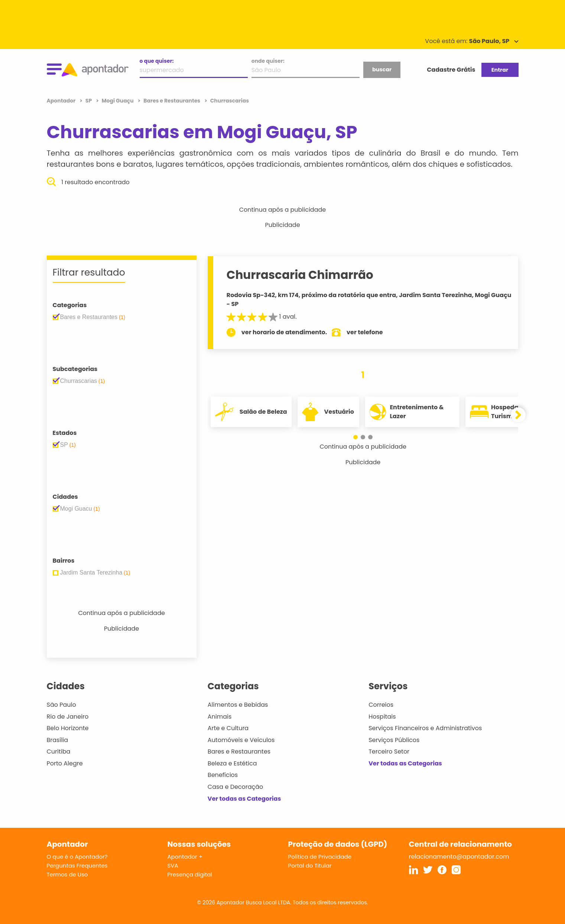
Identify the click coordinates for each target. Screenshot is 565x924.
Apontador (62, 101)
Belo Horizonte (68, 728)
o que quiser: (157, 61)
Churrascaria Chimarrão (300, 275)
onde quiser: (268, 61)
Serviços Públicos (394, 740)
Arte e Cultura (228, 728)
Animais (220, 717)
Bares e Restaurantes (239, 751)
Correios (381, 705)
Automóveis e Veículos (241, 740)
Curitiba (59, 751)
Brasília (58, 740)
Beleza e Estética (232, 763)
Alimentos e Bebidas (238, 705)
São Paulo (61, 705)
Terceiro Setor (389, 751)
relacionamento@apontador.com (459, 857)
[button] (355, 437)
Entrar (500, 70)
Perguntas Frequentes (77, 866)
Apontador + (185, 857)
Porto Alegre (65, 763)
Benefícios (223, 775)
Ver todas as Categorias (244, 799)
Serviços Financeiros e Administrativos (425, 728)
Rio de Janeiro (68, 717)
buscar (382, 69)
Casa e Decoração (236, 787)
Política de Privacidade (320, 857)
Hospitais (382, 717)
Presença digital (190, 874)
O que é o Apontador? (77, 857)
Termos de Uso (67, 874)
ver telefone (365, 332)
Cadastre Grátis (451, 70)
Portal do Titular (310, 866)
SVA (173, 866)
